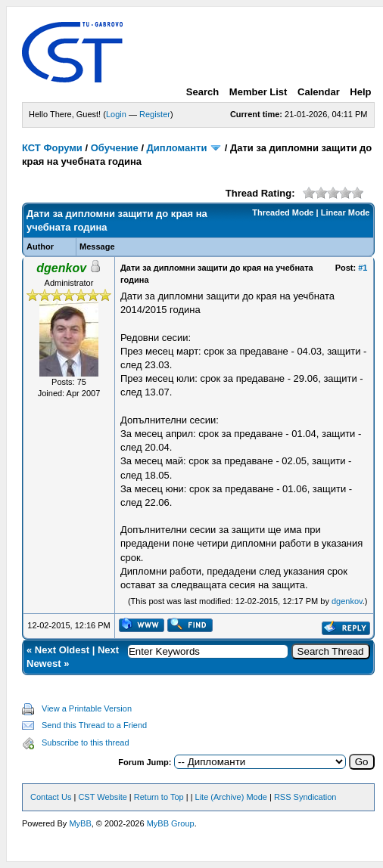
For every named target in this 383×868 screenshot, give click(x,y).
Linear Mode (346, 212)
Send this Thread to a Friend (94, 725)
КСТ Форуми (52, 148)
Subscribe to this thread (86, 742)
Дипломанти (177, 148)
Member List (258, 92)
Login (116, 114)
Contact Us (51, 797)
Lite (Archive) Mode (231, 797)
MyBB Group (171, 823)
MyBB (80, 823)
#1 (363, 268)
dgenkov (347, 601)
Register (155, 114)
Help (360, 92)
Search (202, 92)
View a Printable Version (87, 708)
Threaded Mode (283, 212)
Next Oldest (62, 650)
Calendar (319, 92)
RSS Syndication (305, 797)
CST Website (102, 797)
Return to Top (159, 797)
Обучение (115, 148)
